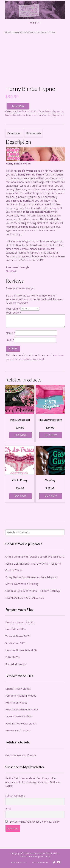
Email (10, 340)
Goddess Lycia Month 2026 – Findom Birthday (33, 591)
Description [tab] (14, 133)
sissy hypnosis (55, 115)
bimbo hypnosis (54, 111)
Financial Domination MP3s (21, 650)
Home (8, 32)
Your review (14, 313)
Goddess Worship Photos (21, 755)
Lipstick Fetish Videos (18, 689)
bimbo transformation (18, 115)
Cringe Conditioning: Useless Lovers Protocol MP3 (35, 557)
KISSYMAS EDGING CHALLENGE (25, 598)
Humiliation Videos (16, 702)
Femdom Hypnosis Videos (21, 696)
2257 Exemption (40, 862)
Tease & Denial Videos (19, 716)
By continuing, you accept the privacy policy (32, 822)
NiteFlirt (11, 271)
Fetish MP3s (12, 657)
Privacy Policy (19, 862)
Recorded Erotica (16, 664)
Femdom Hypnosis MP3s (20, 622)
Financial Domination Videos (22, 709)
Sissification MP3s (22, 32)
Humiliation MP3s (16, 629)
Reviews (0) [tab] (33, 133)
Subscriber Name (15, 796)
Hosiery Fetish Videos (18, 730)
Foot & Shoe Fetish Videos (21, 723)
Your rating (13, 308)
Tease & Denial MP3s (18, 636)
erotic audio (39, 115)
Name (10, 333)
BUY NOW (18, 106)
